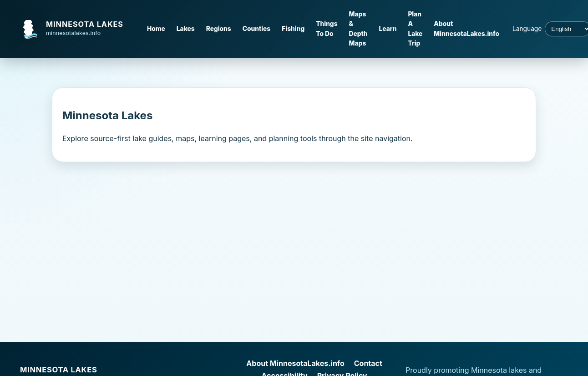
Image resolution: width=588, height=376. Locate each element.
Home (156, 29)
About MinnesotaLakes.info (466, 28)
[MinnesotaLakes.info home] (77, 29)
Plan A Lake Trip (415, 29)
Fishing (293, 29)
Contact (368, 363)
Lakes (186, 29)
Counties (257, 29)
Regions (219, 29)
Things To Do (327, 28)
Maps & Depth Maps (358, 29)
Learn (388, 29)
